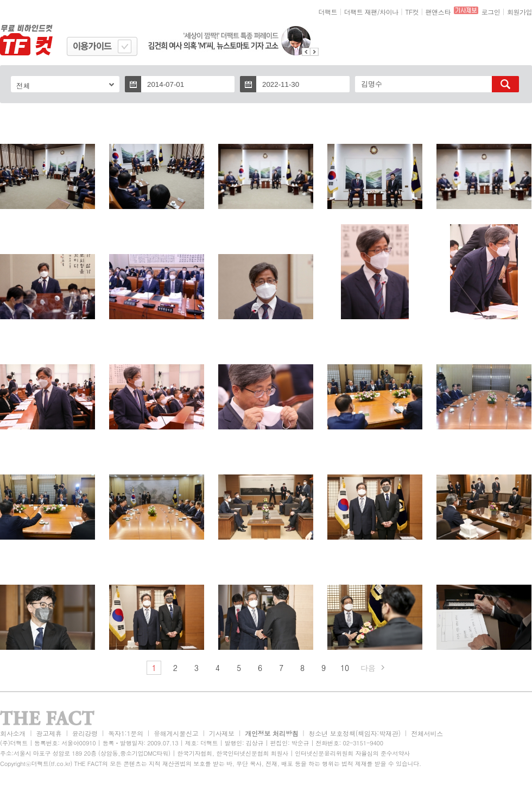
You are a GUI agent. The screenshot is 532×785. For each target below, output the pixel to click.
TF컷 (412, 12)
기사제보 (222, 733)
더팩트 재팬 (361, 12)
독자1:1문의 (126, 733)
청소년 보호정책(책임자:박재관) (355, 733)
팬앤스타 (438, 12)
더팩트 (328, 12)
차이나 (389, 12)
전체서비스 (427, 733)
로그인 (491, 12)
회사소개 (13, 733)
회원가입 (520, 12)
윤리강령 (85, 733)
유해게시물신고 (176, 733)
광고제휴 (49, 733)
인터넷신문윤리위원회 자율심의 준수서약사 (352, 753)
